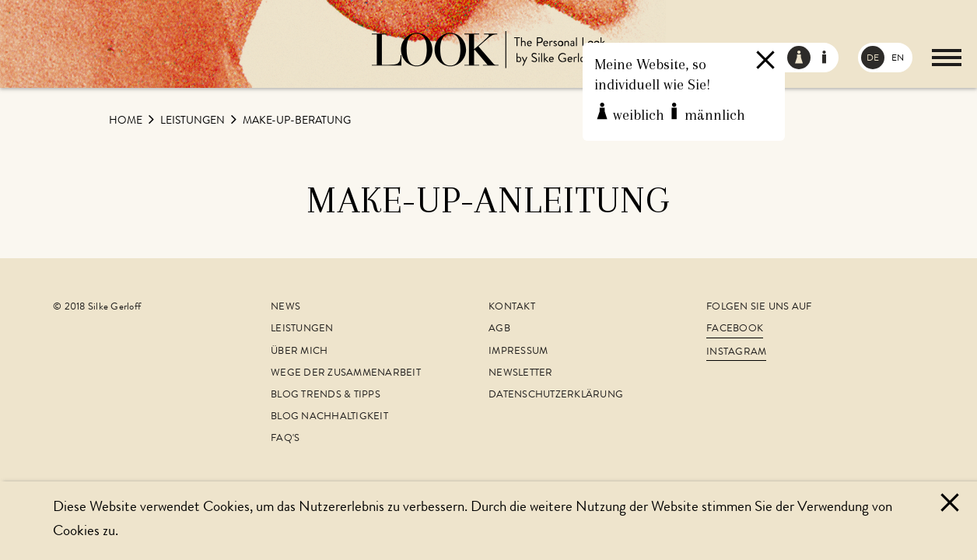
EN (898, 59)
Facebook (735, 329)
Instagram (736, 353)
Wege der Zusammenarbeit (346, 374)
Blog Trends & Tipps (326, 395)
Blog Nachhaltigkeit (329, 417)
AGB (499, 329)
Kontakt (512, 308)
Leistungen (194, 121)
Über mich (299, 352)
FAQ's (285, 439)
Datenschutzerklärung (556, 395)
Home (127, 121)
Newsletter (521, 374)
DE (873, 59)
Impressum (518, 352)
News (285, 308)
